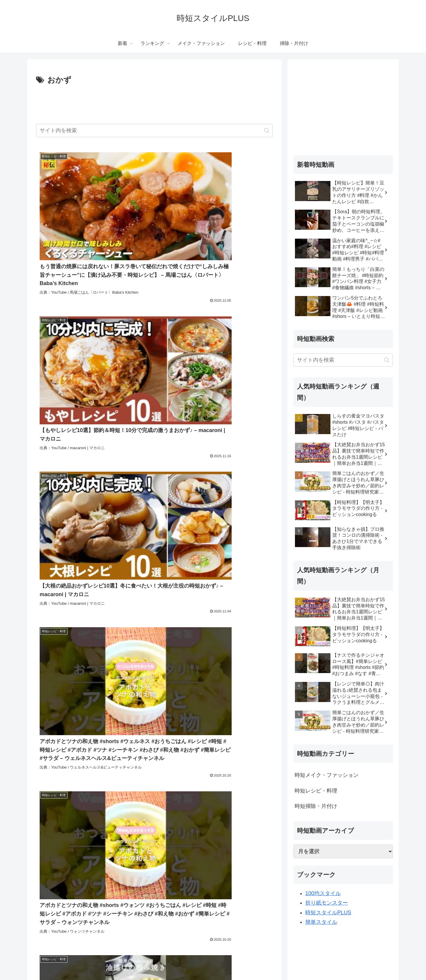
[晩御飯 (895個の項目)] (261, 783)
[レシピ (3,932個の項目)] (243, 763)
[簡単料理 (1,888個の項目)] (184, 773)
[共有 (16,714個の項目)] (170, 763)
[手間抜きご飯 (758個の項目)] (118, 803)
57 (170, 867)
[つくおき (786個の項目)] (105, 793)
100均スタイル (323, 893)
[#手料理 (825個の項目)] (48, 793)
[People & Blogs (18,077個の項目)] (55, 753)
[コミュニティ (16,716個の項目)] (255, 753)
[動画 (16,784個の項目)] (112, 753)
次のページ (155, 844)
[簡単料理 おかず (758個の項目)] (230, 803)
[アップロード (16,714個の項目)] (143, 763)
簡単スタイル (321, 922)
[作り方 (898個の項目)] (237, 783)
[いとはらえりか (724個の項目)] (125, 813)
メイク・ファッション (203, 962)
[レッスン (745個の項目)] (49, 813)
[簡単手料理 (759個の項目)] (85, 803)
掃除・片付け (273, 962)
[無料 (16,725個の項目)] (169, 753)
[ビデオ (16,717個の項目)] (225, 753)
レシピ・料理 (242, 962)
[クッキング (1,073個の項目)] (99, 783)
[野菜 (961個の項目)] (152, 783)
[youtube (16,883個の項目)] (88, 753)
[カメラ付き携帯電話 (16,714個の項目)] (105, 763)
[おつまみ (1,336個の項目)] (235, 773)
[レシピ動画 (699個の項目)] (238, 813)
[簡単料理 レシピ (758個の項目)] (191, 803)
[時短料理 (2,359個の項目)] (125, 773)
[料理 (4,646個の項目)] (222, 763)
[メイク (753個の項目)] (261, 803)
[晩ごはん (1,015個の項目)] (128, 783)
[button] (267, 131)
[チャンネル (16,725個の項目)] (196, 753)
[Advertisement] (154, 103)
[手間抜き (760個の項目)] (260, 793)
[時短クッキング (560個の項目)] (231, 822)
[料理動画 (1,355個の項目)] (209, 773)
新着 (145, 962)
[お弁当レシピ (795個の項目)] (76, 793)
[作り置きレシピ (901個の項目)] (206, 783)
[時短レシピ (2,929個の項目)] (80, 773)
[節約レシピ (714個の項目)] (178, 813)
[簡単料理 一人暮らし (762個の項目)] (226, 793)
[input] (154, 131)
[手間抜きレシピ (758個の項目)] (153, 803)
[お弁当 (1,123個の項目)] (48, 783)
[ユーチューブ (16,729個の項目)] (141, 753)
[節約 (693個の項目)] (263, 813)
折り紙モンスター (327, 903)
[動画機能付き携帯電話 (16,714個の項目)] (60, 763)
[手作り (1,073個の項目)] (72, 783)
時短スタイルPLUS (328, 913)
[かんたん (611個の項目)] (73, 822)
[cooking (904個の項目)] (175, 783)
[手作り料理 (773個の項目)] (189, 793)
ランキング (165, 962)
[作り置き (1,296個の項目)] (260, 773)
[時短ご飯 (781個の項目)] (162, 793)
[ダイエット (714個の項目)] (209, 813)
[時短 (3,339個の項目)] (263, 763)
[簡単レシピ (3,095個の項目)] (51, 773)
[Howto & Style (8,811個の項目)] (196, 763)
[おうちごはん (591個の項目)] (149, 822)
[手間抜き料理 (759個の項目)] (53, 803)
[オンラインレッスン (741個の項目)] (85, 813)
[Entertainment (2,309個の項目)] (155, 773)
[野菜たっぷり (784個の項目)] (133, 793)
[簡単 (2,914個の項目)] (103, 773)
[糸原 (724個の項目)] (154, 813)
